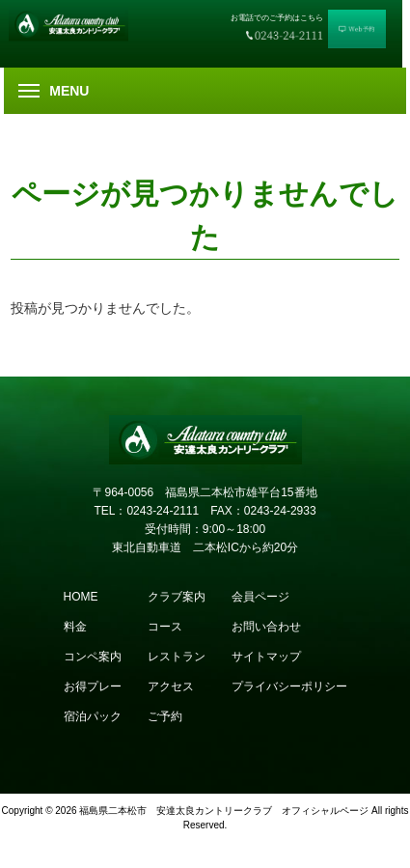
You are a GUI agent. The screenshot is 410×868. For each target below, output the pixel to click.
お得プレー (93, 686)
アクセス (171, 686)
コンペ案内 (93, 657)
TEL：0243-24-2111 (146, 511)
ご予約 (165, 716)
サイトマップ (266, 657)
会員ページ (260, 597)
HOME (81, 597)
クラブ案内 (177, 597)
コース (165, 627)
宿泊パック (93, 716)
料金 (75, 627)
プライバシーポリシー (289, 686)
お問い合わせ (266, 627)
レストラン (177, 657)
